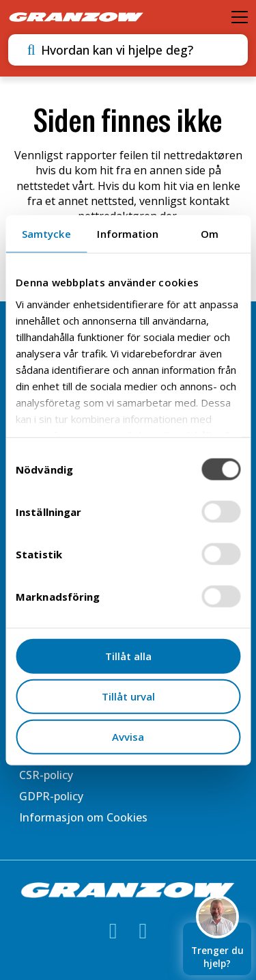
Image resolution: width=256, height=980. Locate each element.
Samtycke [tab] (46, 234)
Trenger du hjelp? (217, 946)
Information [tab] (128, 234)
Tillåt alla (128, 656)
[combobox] (137, 50)
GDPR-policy (51, 796)
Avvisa (128, 736)
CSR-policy (46, 775)
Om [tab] (210, 234)
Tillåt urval (128, 696)
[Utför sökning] (31, 50)
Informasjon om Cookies (83, 817)
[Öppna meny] (240, 17)
